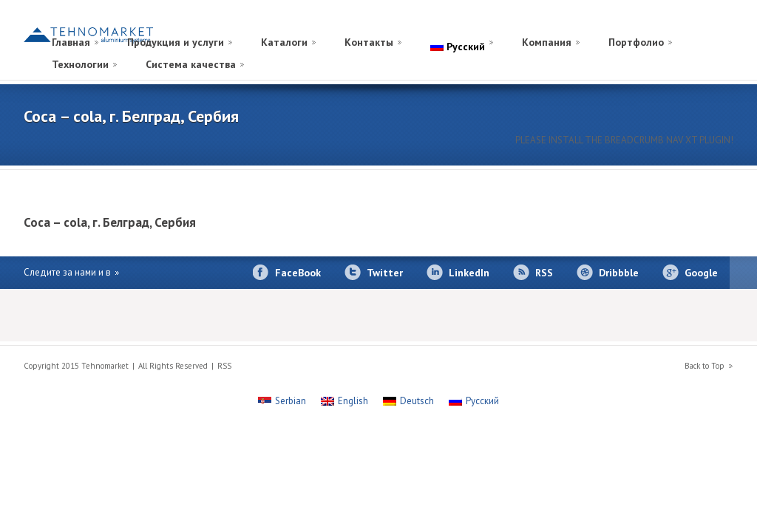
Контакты (369, 42)
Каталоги (284, 42)
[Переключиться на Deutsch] (408, 401)
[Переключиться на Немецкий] (690, 25)
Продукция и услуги (176, 42)
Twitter (385, 273)
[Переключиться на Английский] (705, 25)
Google (701, 273)
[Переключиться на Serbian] (282, 401)
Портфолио (636, 42)
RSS (544, 273)
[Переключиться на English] (344, 401)
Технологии (80, 64)
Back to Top (705, 366)
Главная (71, 42)
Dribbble (619, 273)
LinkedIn (469, 273)
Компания (547, 42)
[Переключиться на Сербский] (720, 25)
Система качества (191, 64)
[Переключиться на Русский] (474, 401)
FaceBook (298, 273)
